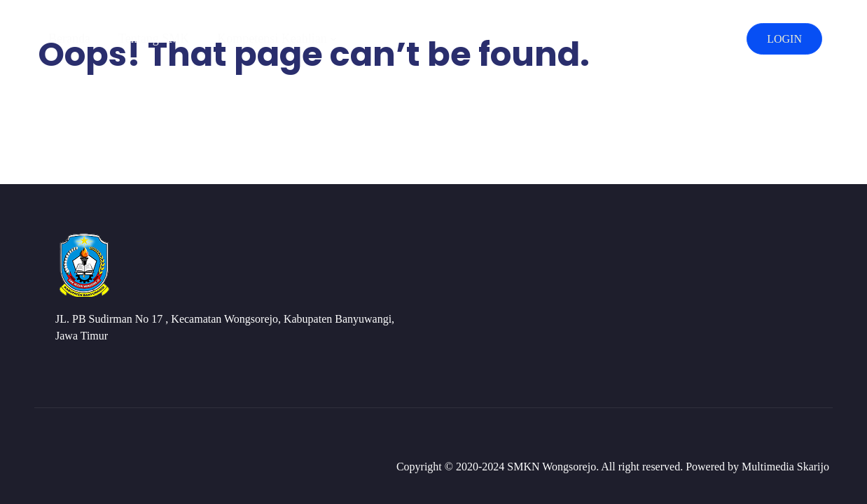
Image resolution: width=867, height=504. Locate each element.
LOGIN (784, 39)
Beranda (69, 38)
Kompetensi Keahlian (272, 38)
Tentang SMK (154, 38)
